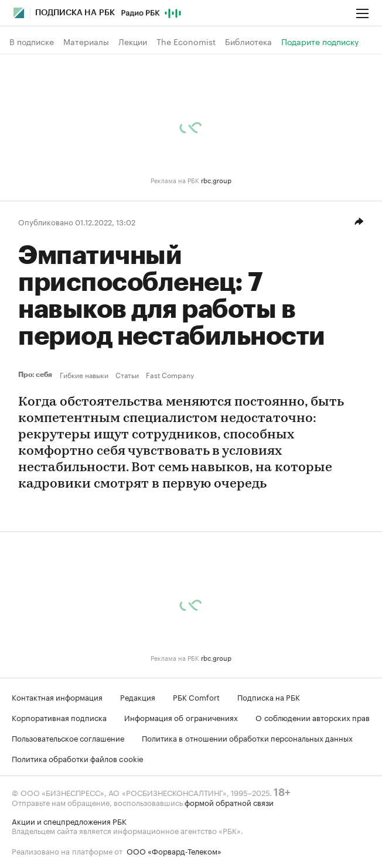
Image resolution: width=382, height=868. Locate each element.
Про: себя (37, 375)
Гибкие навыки (84, 375)
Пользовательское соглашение (68, 737)
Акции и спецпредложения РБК (69, 821)
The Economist (186, 42)
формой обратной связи (229, 802)
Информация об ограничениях (181, 717)
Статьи (127, 375)
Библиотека (248, 42)
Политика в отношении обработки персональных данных (247, 737)
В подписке (32, 42)
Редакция (138, 697)
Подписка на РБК (269, 697)
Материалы (86, 42)
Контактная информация (57, 697)
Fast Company (170, 375)
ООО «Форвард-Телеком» (174, 850)
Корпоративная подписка (59, 717)
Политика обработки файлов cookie (78, 758)
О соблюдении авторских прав (313, 717)
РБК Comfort (196, 697)
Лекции (133, 42)
